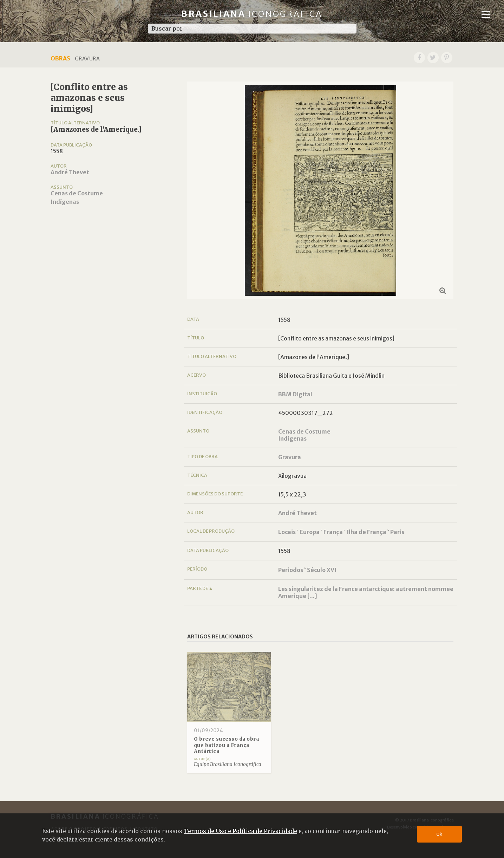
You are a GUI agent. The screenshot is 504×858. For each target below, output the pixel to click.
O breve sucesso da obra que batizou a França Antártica (227, 745)
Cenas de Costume (77, 193)
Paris (397, 532)
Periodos (291, 570)
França (333, 532)
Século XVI (322, 570)
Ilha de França (366, 532)
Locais (287, 532)
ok (440, 834)
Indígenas (65, 202)
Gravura (290, 457)
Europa (310, 532)
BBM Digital (295, 394)
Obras (60, 58)
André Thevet (70, 172)
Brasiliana (252, 14)
